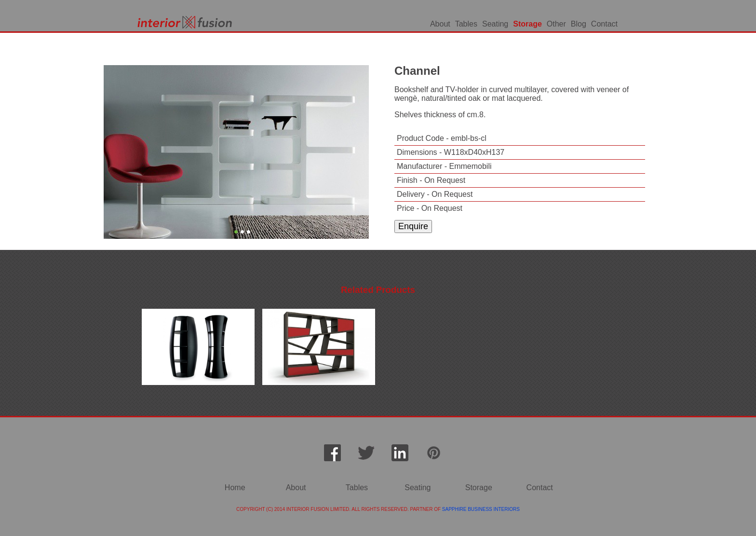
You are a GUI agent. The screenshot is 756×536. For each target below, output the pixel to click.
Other (556, 24)
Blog (579, 24)
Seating (495, 24)
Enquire (413, 226)
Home (235, 488)
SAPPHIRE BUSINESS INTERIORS (481, 509)
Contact (604, 24)
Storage (527, 24)
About (440, 24)
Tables (466, 24)
